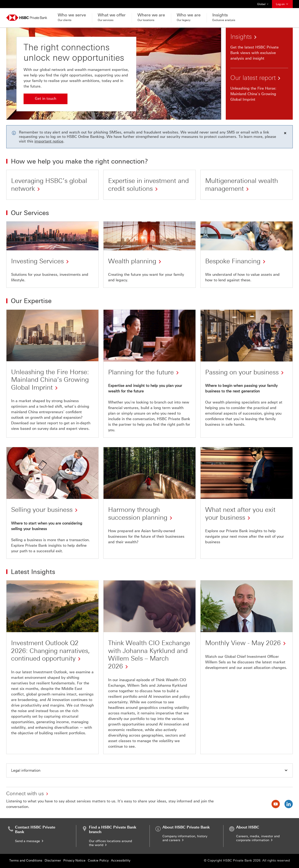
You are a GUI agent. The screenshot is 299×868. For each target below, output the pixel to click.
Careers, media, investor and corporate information (258, 838)
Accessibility (121, 860)
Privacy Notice (74, 860)
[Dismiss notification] (285, 133)
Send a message (30, 841)
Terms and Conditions (26, 860)
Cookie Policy (98, 860)
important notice (49, 141)
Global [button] (263, 4)
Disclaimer (53, 860)
